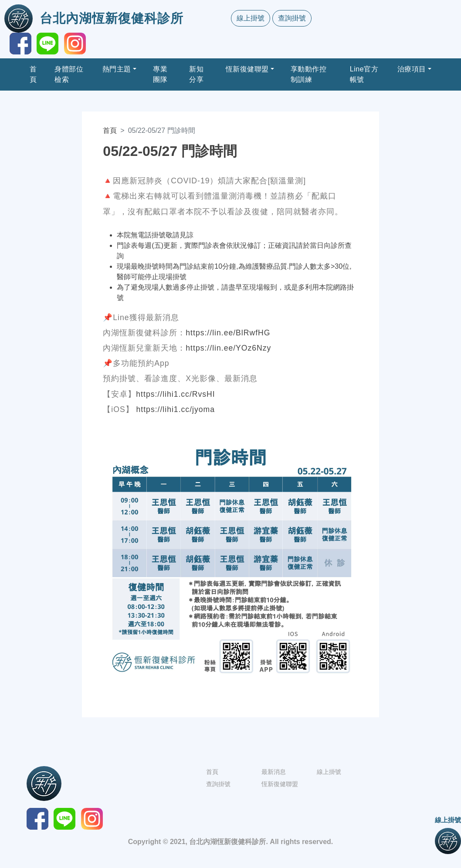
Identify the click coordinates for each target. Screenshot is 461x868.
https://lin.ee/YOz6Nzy (228, 348)
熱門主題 (117, 69)
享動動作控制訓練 (309, 74)
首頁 (33, 74)
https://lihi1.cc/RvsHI (175, 394)
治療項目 (412, 69)
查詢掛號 (292, 18)
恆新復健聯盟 (247, 69)
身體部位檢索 (69, 74)
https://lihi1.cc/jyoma (176, 409)
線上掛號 (251, 18)
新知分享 (196, 74)
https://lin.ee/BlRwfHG (228, 333)
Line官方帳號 (364, 74)
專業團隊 (160, 74)
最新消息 (274, 772)
